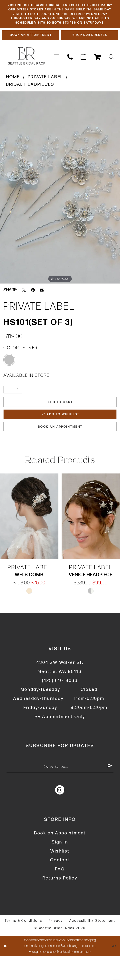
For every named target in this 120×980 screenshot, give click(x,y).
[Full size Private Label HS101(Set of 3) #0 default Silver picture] (60, 203)
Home (13, 93)
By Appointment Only (60, 738)
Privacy (56, 945)
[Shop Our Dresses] (90, 50)
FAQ (60, 893)
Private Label (45, 93)
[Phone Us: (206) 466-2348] (70, 73)
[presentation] (29, 538)
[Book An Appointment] (30, 50)
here (88, 976)
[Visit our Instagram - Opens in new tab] (60, 813)
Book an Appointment (60, 857)
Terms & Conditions (23, 945)
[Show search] (111, 73)
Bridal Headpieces (30, 100)
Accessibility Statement (92, 945)
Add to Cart (60, 419)
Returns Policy (60, 902)
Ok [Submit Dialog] (113, 970)
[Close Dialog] (6, 970)
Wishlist (60, 875)
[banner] (27, 72)
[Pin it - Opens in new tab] (33, 306)
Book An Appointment (60, 448)
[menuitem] (56, 73)
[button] (56, 73)
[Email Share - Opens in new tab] (42, 306)
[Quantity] (13, 406)
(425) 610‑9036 (60, 702)
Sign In (60, 866)
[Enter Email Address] (60, 790)
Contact (60, 884)
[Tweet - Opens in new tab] (24, 306)
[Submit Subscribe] (110, 790)
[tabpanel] (60, 203)
